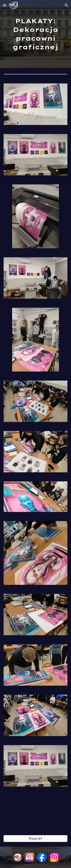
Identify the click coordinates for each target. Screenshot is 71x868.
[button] (5, 5)
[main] (36, 34)
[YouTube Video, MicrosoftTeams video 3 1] (36, 811)
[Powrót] (36, 839)
